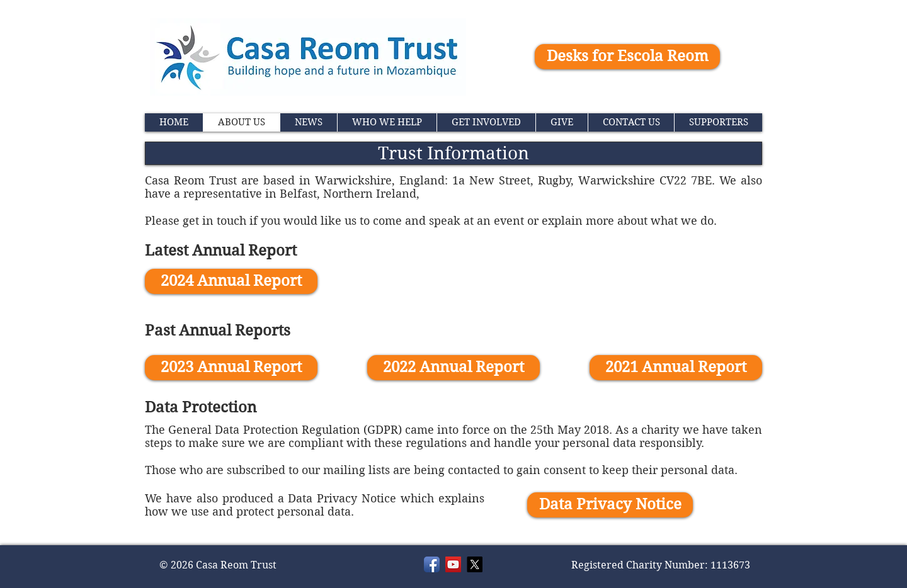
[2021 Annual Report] (676, 368)
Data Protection (201, 407)
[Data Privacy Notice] (610, 505)
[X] (475, 564)
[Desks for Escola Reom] (627, 57)
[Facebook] (432, 564)
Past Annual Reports (218, 331)
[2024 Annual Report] (231, 281)
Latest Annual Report (221, 251)
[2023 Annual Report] (231, 368)
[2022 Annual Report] (453, 368)
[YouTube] (453, 564)
